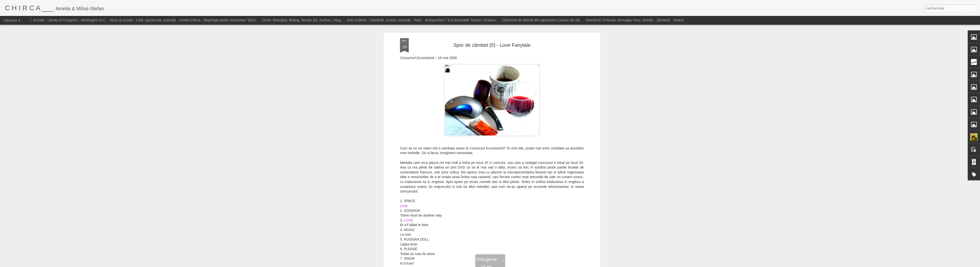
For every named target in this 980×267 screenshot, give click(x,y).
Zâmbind (663, 20)
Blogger (525, 264)
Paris (418, 20)
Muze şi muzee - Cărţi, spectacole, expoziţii (143, 20)
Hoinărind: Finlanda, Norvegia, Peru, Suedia (619, 20)
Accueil (39, 20)
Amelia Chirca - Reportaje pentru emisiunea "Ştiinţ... (219, 20)
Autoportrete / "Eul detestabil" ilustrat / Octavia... (462, 20)
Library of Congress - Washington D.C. (77, 20)
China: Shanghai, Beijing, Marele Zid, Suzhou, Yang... (302, 20)
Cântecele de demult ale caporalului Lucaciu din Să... (542, 20)
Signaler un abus (541, 264)
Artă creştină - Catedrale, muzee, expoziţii (379, 20)
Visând (679, 20)
